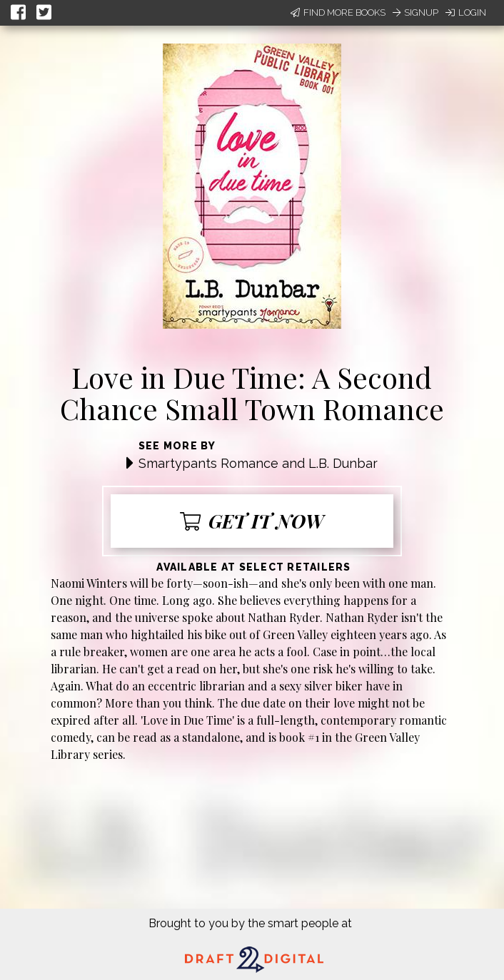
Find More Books (338, 12)
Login (466, 12)
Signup (415, 12)
